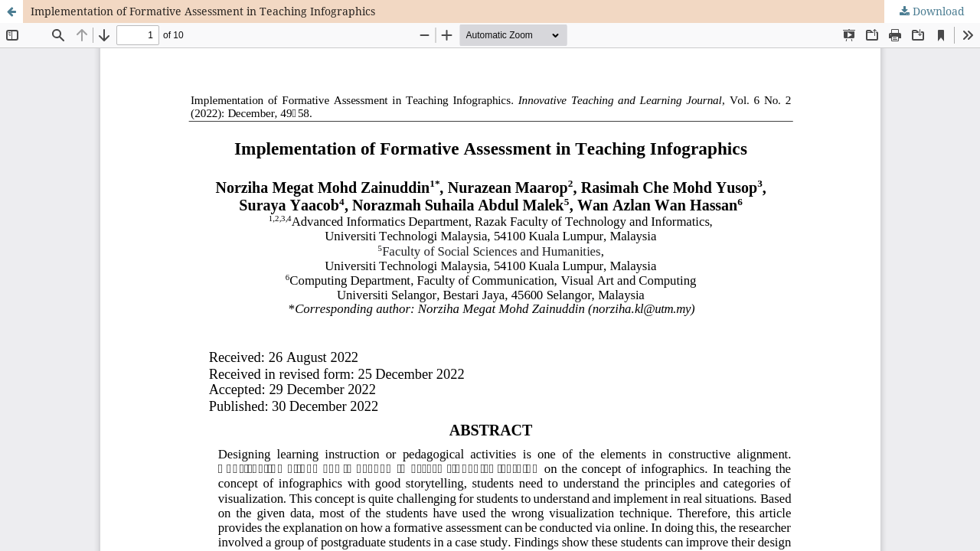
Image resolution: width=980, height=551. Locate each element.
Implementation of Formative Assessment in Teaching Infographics (203, 11)
